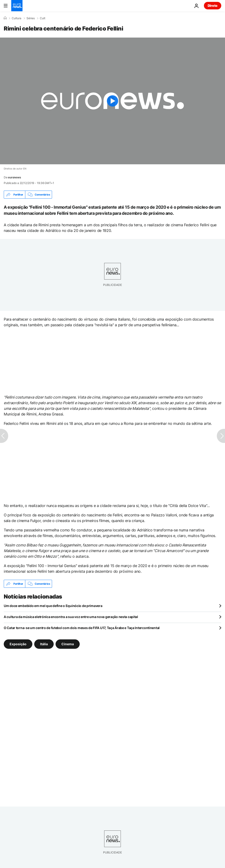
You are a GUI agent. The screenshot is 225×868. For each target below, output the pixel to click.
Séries (31, 18)
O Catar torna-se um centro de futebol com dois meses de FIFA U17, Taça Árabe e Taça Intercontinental (82, 628)
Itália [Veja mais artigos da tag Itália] (44, 644)
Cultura (17, 18)
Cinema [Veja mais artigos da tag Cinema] (68, 644)
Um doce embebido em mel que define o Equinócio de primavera (53, 606)
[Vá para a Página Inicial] (17, 6)
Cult (43, 18)
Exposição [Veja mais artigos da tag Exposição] (18, 644)
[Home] (5, 18)
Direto (213, 6)
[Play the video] (112, 101)
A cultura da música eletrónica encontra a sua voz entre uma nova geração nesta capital (71, 617)
